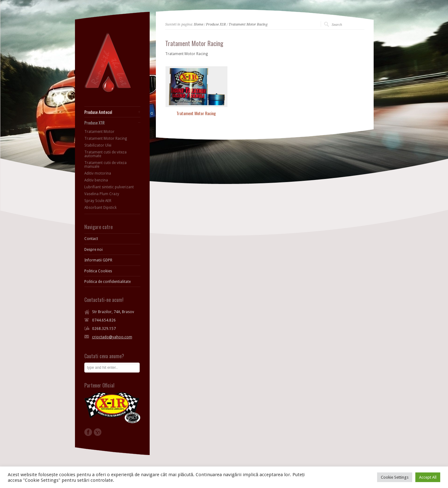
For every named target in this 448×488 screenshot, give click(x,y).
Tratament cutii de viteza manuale (105, 165)
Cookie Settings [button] (395, 477)
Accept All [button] (428, 477)
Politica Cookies (98, 271)
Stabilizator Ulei (98, 145)
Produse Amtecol (98, 112)
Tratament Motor (99, 132)
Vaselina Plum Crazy (102, 194)
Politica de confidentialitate (107, 282)
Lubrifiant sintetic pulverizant (109, 187)
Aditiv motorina (98, 173)
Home (198, 24)
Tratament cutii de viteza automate (105, 154)
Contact (91, 239)
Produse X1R (216, 24)
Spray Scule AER (98, 201)
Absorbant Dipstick (100, 208)
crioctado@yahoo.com (112, 337)
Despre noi (93, 250)
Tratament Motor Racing (248, 24)
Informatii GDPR (98, 260)
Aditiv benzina (96, 180)
